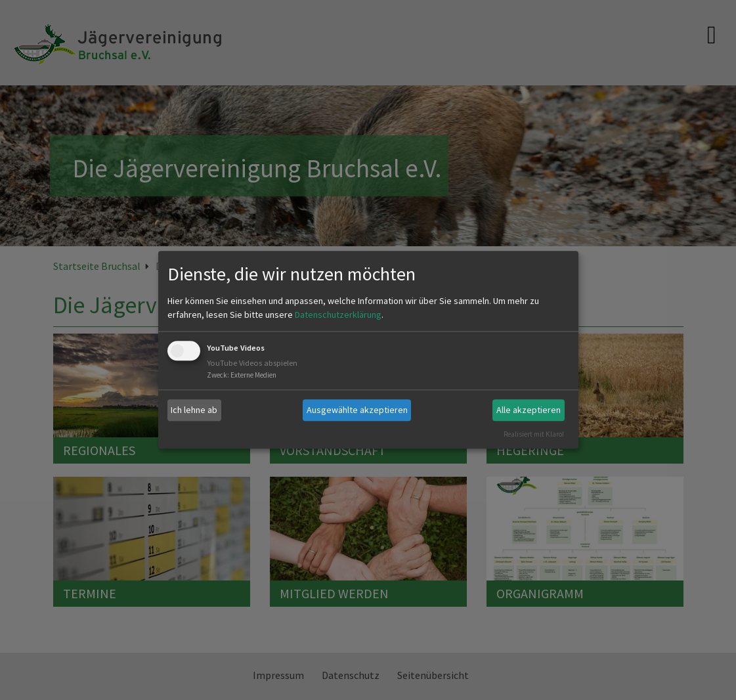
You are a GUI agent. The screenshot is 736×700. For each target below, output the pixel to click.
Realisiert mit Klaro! (534, 434)
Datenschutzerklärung (338, 315)
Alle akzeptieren (529, 410)
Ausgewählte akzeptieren (357, 410)
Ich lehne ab (194, 410)
